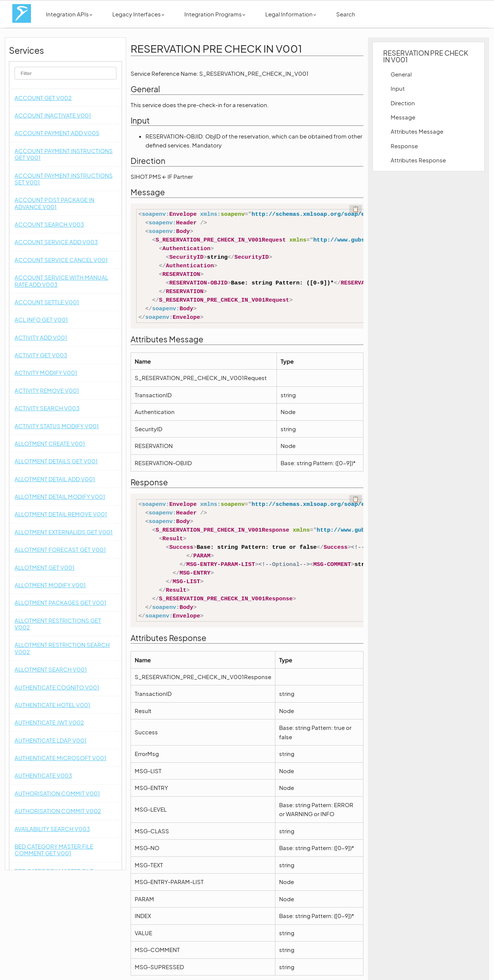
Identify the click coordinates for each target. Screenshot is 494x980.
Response (404, 146)
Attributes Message (417, 131)
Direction (403, 103)
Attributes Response (418, 160)
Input (398, 88)
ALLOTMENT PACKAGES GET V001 (60, 602)
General (401, 74)
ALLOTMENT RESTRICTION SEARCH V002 (62, 648)
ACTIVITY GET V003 (41, 355)
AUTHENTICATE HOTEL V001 (52, 705)
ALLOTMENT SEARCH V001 (51, 669)
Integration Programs (215, 14)
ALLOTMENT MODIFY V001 (50, 585)
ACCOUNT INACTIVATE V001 (53, 115)
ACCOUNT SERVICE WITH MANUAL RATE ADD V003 (61, 281)
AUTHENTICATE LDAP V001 (51, 740)
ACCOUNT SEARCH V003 (49, 224)
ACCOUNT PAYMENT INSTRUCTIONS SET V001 (64, 179)
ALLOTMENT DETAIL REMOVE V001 (61, 514)
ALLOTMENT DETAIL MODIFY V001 (60, 496)
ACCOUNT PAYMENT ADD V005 (57, 133)
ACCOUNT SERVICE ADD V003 (56, 242)
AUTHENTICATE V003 (43, 775)
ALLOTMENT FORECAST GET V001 (60, 549)
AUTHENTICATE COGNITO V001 (57, 687)
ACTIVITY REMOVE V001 (47, 390)
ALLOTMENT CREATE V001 (50, 443)
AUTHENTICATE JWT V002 (49, 722)
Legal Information (291, 14)
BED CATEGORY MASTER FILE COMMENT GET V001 (54, 850)
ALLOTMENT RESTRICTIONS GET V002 (58, 624)
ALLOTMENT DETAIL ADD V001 (55, 479)
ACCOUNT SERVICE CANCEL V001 (61, 260)
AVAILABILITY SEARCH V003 (52, 829)
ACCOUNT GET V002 (43, 98)
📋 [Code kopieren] (356, 209)
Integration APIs (69, 14)
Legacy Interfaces (138, 14)
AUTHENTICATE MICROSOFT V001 (60, 758)
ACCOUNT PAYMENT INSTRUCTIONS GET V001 (64, 154)
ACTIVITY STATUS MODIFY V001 (57, 426)
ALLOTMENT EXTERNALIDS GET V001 (64, 532)
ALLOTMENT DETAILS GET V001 (56, 461)
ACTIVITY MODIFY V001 (46, 372)
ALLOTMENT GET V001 (45, 567)
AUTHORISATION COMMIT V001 (57, 793)
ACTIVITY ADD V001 (41, 337)
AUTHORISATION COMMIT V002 (58, 811)
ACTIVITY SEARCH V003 (47, 408)
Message (403, 117)
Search (346, 14)
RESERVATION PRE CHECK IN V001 (426, 56)
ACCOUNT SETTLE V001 (47, 302)
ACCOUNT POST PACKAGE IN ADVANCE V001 (54, 203)
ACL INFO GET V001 (41, 319)
